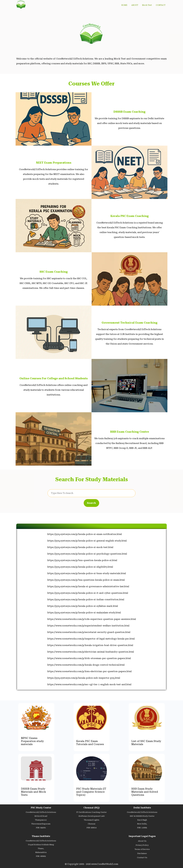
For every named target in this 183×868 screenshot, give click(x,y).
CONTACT (161, 5)
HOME (124, 5)
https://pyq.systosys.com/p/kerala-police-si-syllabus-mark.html (83, 606)
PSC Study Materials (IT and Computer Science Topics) (91, 792)
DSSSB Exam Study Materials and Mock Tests (33, 792)
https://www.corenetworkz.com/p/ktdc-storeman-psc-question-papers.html (89, 658)
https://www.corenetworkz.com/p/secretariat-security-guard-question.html (89, 632)
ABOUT (135, 5)
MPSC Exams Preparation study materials (32, 741)
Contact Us (142, 858)
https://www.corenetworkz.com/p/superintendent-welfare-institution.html (88, 626)
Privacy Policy (142, 845)
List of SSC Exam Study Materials (146, 743)
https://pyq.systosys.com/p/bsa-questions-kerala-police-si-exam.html (86, 580)
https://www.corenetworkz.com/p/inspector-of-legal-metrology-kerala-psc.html (91, 639)
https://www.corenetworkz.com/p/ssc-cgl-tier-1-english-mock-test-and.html (89, 684)
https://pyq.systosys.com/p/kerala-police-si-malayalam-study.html (84, 613)
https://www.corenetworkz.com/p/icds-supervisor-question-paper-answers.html (92, 619)
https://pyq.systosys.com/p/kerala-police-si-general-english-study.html (87, 541)
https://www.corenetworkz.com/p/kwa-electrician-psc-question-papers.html (89, 671)
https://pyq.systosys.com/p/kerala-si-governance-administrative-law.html (88, 586)
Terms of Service (142, 849)
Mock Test (147, 5)
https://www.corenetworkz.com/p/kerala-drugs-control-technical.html (86, 665)
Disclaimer (142, 853)
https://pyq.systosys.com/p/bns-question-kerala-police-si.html (82, 560)
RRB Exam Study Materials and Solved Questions (145, 792)
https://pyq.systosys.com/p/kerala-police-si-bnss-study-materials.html (87, 573)
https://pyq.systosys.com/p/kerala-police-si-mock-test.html (80, 547)
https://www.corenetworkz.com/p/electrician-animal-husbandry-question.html (91, 652)
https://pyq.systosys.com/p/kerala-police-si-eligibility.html (80, 567)
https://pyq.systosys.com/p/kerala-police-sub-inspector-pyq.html (84, 678)
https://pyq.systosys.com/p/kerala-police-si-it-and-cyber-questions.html (88, 593)
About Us (142, 841)
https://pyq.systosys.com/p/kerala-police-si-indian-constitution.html (86, 600)
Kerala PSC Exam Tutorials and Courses (90, 743)
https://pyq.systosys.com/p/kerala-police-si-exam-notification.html (85, 534)
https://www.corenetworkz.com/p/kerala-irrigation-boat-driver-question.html (90, 645)
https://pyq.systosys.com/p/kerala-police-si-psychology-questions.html (87, 554)
